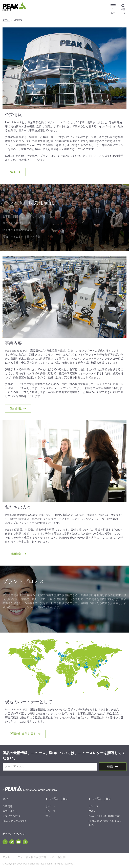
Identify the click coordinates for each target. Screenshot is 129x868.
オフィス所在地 (11, 816)
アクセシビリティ (13, 857)
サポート (51, 806)
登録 (110, 767)
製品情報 (16, 408)
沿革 (13, 172)
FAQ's (92, 811)
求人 (48, 816)
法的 (52, 857)
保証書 (62, 857)
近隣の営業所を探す (23, 734)
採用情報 (16, 554)
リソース (51, 811)
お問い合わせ (10, 811)
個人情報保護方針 (36, 857)
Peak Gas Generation (14, 821)
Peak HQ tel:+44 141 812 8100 (104, 816)
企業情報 (8, 806)
